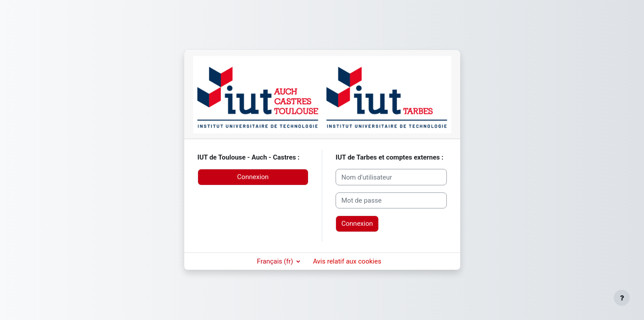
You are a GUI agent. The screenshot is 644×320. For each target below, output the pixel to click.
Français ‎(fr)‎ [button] (276, 261)
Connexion (253, 177)
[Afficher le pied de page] (622, 298)
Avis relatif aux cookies (347, 261)
